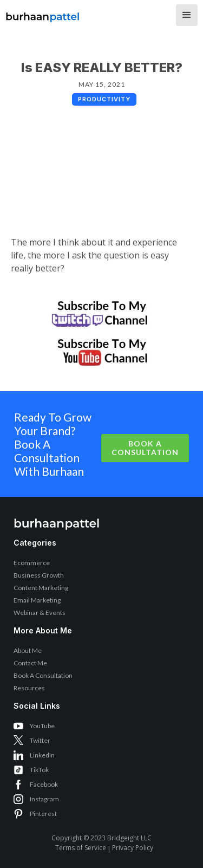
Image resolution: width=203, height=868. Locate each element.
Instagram (44, 799)
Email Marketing (37, 600)
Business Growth (39, 575)
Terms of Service (81, 848)
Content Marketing (41, 588)
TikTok (39, 770)
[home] (43, 14)
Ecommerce (32, 563)
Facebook (44, 784)
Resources (29, 688)
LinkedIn (42, 755)
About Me (28, 650)
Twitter (40, 740)
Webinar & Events (40, 613)
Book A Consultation (145, 448)
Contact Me (30, 663)
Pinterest (43, 814)
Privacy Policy (133, 848)
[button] (187, 15)
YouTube (42, 726)
